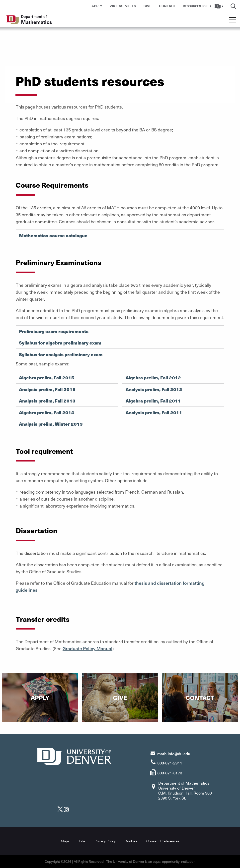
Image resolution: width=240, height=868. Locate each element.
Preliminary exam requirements (54, 331)
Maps (65, 841)
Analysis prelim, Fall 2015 (47, 389)
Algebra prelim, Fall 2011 (153, 401)
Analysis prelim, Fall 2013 (47, 401)
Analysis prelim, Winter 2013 (51, 424)
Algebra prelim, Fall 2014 (47, 412)
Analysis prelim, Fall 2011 (154, 412)
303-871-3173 (170, 773)
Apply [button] (97, 6)
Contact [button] (167, 6)
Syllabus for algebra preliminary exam (60, 343)
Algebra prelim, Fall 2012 (153, 378)
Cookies (131, 841)
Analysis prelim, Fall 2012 (154, 389)
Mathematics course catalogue (53, 235)
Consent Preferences (163, 841)
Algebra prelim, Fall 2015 (47, 378)
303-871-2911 (170, 763)
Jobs (82, 841)
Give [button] (148, 6)
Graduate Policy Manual (87, 648)
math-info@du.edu (174, 753)
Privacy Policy (105, 841)
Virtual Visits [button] (123, 6)
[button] (196, 6)
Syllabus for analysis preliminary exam (61, 354)
